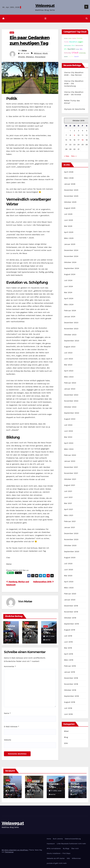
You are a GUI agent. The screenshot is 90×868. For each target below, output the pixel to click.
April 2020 (69, 582)
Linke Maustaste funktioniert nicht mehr (71, 844)
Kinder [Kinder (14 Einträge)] (77, 49)
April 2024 (69, 298)
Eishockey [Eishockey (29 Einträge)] (67, 53)
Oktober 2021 (70, 479)
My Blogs (66, 849)
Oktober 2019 (70, 618)
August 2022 (70, 419)
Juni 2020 (69, 570)
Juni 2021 (68, 497)
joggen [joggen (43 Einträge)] (81, 42)
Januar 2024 (70, 317)
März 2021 (69, 515)
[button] (87, 19)
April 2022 (69, 443)
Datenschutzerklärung (73, 839)
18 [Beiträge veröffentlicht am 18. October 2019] (83, 140)
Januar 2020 (70, 600)
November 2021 (71, 473)
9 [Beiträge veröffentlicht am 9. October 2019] (74, 135)
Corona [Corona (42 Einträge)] (79, 38)
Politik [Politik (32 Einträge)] (66, 42)
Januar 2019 (69, 672)
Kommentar (10, 666)
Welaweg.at (45, 6)
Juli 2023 (68, 353)
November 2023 (71, 329)
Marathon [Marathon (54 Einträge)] (73, 42)
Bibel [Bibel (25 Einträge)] (73, 45)
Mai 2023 (68, 365)
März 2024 (69, 304)
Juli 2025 (68, 214)
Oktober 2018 (70, 690)
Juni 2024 (68, 286)
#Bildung (38, 53)
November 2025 (71, 196)
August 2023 (70, 347)
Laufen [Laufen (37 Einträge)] (71, 56)
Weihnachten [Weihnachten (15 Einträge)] (67, 46)
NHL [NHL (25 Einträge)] (81, 49)
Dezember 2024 (71, 250)
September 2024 (72, 268)
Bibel (66, 731)
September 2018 (71, 696)
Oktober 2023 (70, 335)
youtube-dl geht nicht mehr (57, 863)
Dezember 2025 (71, 190)
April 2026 (69, 172)
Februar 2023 (70, 383)
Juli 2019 (68, 636)
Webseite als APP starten (56, 858)
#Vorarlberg (40, 57)
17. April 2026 (56, 791)
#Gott (45, 53)
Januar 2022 (70, 461)
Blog (12, 33)
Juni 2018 (68, 714)
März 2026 (69, 178)
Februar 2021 (70, 521)
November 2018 (71, 684)
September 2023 (72, 341)
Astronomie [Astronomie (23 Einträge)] (79, 45)
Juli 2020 (68, 564)
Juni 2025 (68, 220)
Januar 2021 (69, 527)
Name (7, 713)
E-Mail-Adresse (12, 727)
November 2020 (71, 539)
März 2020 (69, 588)
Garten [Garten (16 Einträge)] (66, 57)
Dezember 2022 (71, 395)
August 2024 (70, 274)
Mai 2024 (68, 292)
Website (8, 740)
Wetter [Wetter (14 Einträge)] (70, 38)
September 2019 (71, 624)
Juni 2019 (68, 642)
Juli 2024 (68, 280)
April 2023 (69, 371)
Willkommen (76, 858)
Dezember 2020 (71, 533)
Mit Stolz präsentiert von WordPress (15, 850)
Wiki (66, 743)
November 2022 (71, 401)
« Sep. (67, 156)
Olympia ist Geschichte (75, 109)
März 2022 (69, 449)
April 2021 (68, 509)
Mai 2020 (68, 576)
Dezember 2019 (71, 606)
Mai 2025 (68, 226)
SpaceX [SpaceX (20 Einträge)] (76, 57)
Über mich (75, 849)
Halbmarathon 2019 (44, 582)
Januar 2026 (70, 184)
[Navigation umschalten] (45, 19)
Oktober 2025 (70, 202)
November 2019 (71, 612)
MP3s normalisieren (54, 849)
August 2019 (70, 630)
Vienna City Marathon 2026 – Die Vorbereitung (74, 83)
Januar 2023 (70, 389)
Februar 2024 (70, 310)
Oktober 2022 (70, 407)
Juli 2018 (68, 708)
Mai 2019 (68, 648)
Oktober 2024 (70, 262)
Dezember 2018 (71, 678)
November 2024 (71, 256)
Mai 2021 (68, 503)
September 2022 (72, 413)
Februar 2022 (70, 455)
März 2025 (69, 238)
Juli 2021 (68, 491)
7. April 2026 (78, 791)
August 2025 (70, 208)
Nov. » (74, 156)
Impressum (51, 844)
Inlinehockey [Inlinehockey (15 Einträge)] (82, 53)
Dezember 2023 (71, 323)
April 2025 (69, 232)
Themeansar (9, 852)
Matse (24, 50)
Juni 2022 (68, 431)
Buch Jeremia (58, 839)
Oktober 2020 (70, 545)
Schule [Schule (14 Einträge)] (66, 38)
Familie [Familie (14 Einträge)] (74, 38)
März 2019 (69, 660)
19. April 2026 (13, 791)
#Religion (30, 57)
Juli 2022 (68, 425)
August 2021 (69, 485)
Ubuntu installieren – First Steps (59, 854)
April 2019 (69, 654)
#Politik (21, 57)
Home (49, 839)
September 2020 (72, 551)
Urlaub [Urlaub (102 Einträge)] (75, 53)
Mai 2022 (68, 437)
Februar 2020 (70, 594)
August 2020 (70, 558)
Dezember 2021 (71, 467)
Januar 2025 (70, 244)
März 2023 (69, 377)
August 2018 (70, 702)
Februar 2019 (70, 666)
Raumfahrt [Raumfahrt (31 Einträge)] (71, 49)
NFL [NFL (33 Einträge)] (66, 49)
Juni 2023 (68, 359)
